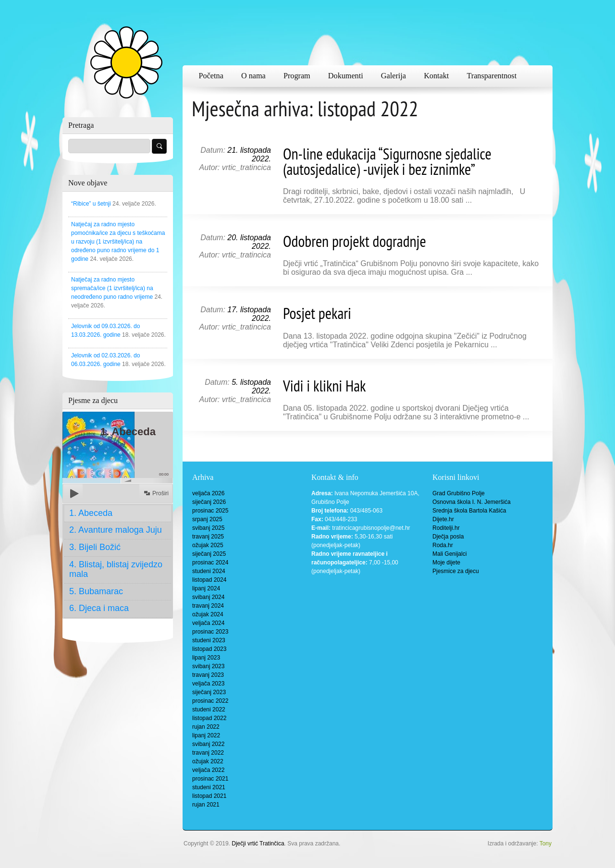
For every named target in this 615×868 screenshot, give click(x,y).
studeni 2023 (209, 640)
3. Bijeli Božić (95, 547)
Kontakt (436, 76)
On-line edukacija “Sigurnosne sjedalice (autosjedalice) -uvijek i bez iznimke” (387, 161)
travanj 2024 (208, 606)
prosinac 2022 (210, 701)
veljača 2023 (208, 684)
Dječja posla (448, 537)
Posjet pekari (317, 313)
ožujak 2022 (208, 761)
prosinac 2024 (210, 562)
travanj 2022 (208, 753)
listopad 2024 (209, 580)
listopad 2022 (209, 718)
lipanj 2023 (206, 658)
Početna (211, 76)
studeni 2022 (209, 709)
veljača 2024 (208, 623)
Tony (546, 844)
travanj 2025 (208, 537)
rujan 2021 (206, 805)
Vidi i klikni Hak (324, 386)
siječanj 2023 (209, 692)
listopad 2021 (209, 796)
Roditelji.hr (446, 528)
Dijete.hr (443, 519)
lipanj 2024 (206, 588)
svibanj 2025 (208, 528)
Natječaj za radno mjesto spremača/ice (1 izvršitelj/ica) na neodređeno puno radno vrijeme (112, 288)
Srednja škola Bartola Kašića (469, 511)
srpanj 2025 (207, 519)
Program (297, 76)
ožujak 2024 (208, 614)
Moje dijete (446, 562)
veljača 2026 (208, 493)
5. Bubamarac (96, 591)
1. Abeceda (91, 513)
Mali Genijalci (449, 554)
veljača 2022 (208, 770)
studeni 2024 (209, 571)
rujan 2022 (206, 727)
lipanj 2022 (206, 735)
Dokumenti (346, 76)
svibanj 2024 (208, 597)
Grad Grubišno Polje (459, 493)
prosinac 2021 (210, 779)
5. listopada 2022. (251, 386)
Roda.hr (443, 545)
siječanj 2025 (209, 554)
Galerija (394, 76)
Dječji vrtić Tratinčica (258, 844)
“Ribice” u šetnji (91, 204)
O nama (253, 76)
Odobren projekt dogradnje (355, 241)
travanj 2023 (208, 675)
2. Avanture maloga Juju (116, 530)
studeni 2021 (209, 787)
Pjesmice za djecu (456, 571)
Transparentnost (492, 76)
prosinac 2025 (210, 511)
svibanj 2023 (208, 666)
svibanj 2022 (208, 744)
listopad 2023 (209, 649)
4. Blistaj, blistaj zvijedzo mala (116, 569)
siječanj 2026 (209, 502)
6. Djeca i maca (99, 608)
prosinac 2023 (210, 632)
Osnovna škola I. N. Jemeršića (472, 502)
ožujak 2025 (208, 545)
